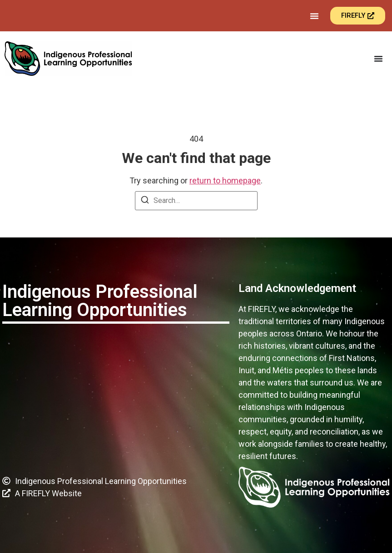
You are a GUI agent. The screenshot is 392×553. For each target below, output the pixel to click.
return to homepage (225, 180)
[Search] (145, 201)
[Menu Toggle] (314, 16)
